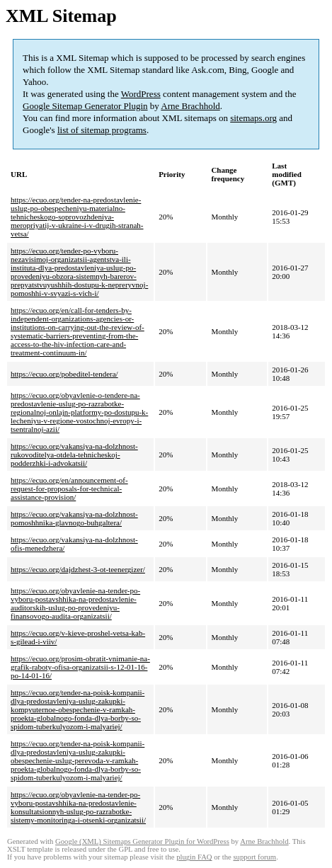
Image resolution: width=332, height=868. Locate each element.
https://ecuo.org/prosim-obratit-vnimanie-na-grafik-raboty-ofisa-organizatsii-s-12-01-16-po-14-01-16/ (80, 667)
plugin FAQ (194, 857)
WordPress (141, 94)
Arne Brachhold (190, 106)
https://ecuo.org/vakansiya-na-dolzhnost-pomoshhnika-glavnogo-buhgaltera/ (74, 518)
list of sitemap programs (102, 130)
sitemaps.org (253, 118)
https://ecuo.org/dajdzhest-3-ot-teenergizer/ (78, 569)
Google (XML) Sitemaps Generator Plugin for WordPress (142, 841)
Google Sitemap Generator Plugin (85, 106)
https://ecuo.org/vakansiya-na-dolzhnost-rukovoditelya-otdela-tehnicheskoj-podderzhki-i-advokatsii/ (74, 455)
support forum (254, 857)
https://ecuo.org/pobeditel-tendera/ (64, 374)
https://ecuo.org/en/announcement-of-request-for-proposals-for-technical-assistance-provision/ (69, 489)
